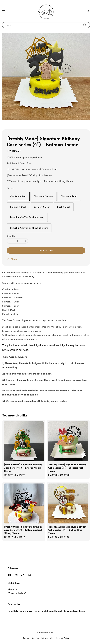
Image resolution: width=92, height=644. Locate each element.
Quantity (11, 236)
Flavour (10, 188)
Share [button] (12, 259)
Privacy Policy (48, 638)
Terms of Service (31, 638)
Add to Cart (46, 250)
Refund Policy (63, 638)
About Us (12, 589)
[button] (4, 12)
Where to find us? (17, 593)
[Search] (85, 25)
